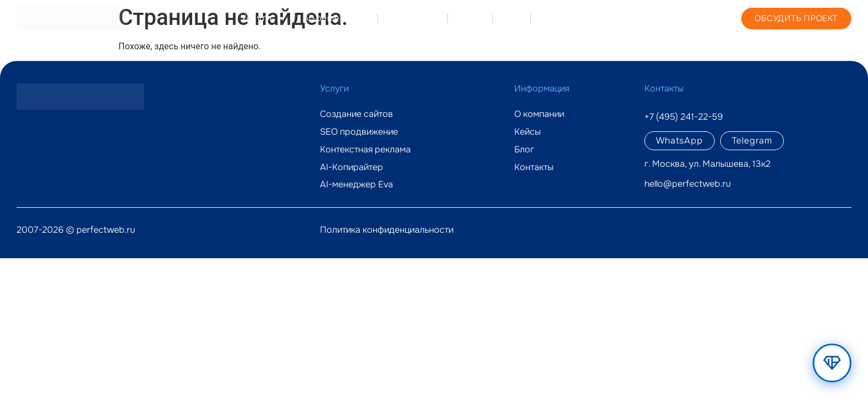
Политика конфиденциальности (387, 230)
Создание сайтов (356, 114)
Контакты (560, 18)
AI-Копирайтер (352, 167)
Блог (512, 18)
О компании (413, 18)
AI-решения (336, 18)
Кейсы (470, 18)
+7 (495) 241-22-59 (661, 18)
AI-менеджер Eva (356, 185)
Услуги (263, 18)
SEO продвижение (359, 132)
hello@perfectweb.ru (688, 184)
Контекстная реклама (365, 150)
